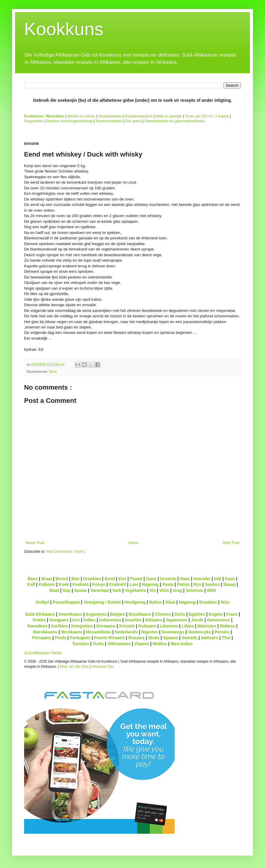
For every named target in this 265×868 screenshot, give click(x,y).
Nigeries (150, 632)
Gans (151, 579)
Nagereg (150, 584)
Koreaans (106, 626)
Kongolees (82, 626)
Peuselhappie (66, 602)
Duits (180, 614)
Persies (222, 632)
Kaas (230, 579)
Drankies (92, 579)
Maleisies (207, 626)
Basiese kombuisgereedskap (70, 121)
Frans (232, 614)
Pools (61, 638)
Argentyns (96, 614)
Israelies (133, 620)
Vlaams (142, 644)
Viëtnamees (119, 644)
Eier (122, 579)
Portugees (80, 638)
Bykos (155, 602)
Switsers (210, 638)
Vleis (164, 590)
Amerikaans (70, 614)
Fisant (136, 579)
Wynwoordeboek (109, 121)
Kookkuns (64, 29)
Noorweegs (173, 632)
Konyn (99, 584)
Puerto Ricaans (109, 638)
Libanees (169, 626)
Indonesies (110, 620)
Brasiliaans (140, 614)
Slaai (54, 590)
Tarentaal (100, 590)
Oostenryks (200, 632)
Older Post (231, 543)
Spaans (170, 638)
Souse (80, 590)
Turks (98, 644)
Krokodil (118, 584)
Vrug (177, 590)
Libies (188, 626)
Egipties (197, 614)
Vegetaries (135, 590)
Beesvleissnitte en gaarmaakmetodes (175, 121)
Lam (134, 584)
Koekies (81, 584)
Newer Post (35, 543)
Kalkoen (47, 584)
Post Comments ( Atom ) (66, 552)
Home (133, 543)
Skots (154, 638)
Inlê (218, 579)
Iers (76, 620)
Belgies (117, 614)
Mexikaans (72, 632)
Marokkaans (45, 632)
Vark (117, 590)
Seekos (212, 584)
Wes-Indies (182, 644)
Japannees (177, 620)
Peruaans (42, 638)
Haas (185, 579)
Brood (62, 579)
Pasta (168, 584)
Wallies (160, 644)
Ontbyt (42, 602)
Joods (197, 620)
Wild (211, 590)
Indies (90, 620)
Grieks (39, 620)
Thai (226, 638)
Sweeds (189, 638)
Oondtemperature (139, 116)
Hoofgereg (135, 602)
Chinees (163, 614)
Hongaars (59, 620)
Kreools (127, 626)
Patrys (184, 584)
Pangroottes (34, 121)
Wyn (225, 602)
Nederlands (126, 632)
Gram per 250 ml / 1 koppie (207, 116)
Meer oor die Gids (74, 667)
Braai (47, 579)
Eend (53, 372)
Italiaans (154, 620)
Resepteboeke (110, 116)
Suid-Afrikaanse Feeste (43, 653)
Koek (64, 584)
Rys (197, 584)
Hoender (202, 579)
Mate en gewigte (169, 116)
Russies (136, 638)
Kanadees (37, 626)
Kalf (31, 584)
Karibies (59, 626)
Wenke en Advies (81, 116)
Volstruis (194, 590)
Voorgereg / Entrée (102, 602)
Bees (33, 579)
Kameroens (218, 620)
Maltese (227, 626)
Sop (67, 590)
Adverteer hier (103, 667)
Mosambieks (98, 632)
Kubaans (147, 626)
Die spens (134, 121)
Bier (75, 579)
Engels (216, 614)
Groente (168, 579)
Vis (153, 590)
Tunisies (81, 644)
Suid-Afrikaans (40, 614)
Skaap (229, 584)
